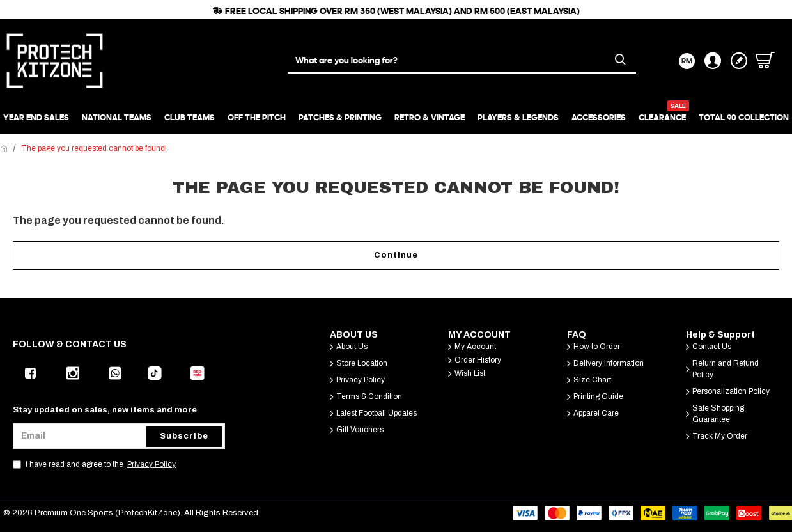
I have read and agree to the (95, 464)
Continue (396, 255)
